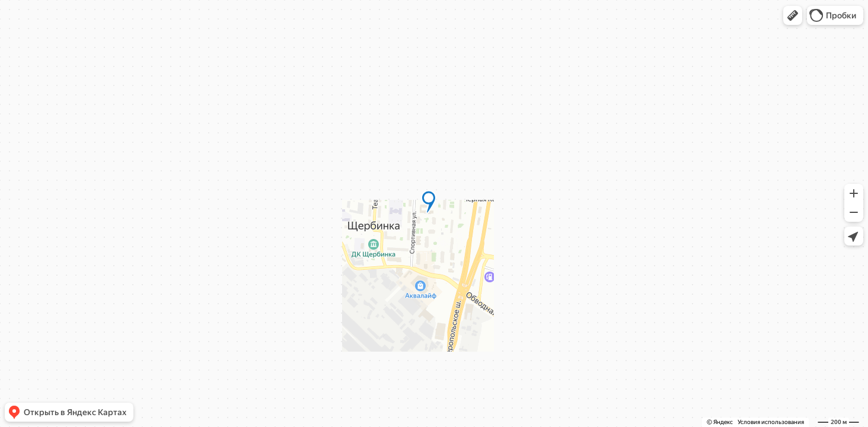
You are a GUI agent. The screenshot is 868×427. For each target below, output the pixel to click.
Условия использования (771, 422)
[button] (793, 15)
